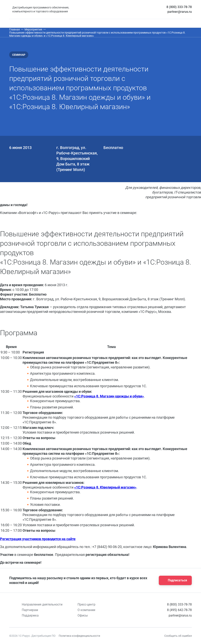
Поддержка (30, 615)
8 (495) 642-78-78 (179, 610)
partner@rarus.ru (180, 12)
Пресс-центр (86, 604)
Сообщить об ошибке (178, 636)
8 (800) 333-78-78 (179, 7)
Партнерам (30, 610)
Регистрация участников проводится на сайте (38, 539)
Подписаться (174, 580)
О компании (86, 610)
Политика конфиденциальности (79, 636)
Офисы (83, 615)
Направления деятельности (42, 604)
